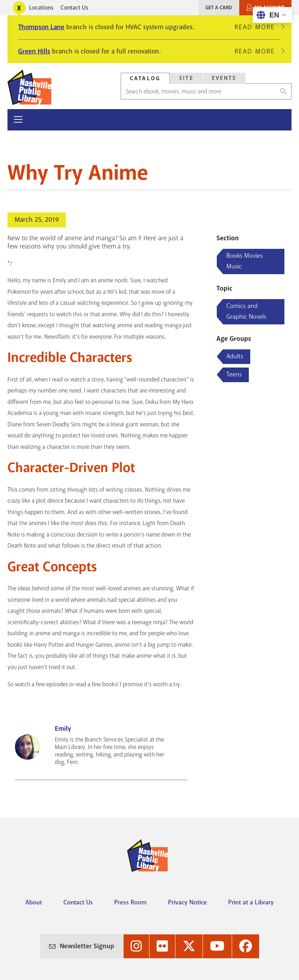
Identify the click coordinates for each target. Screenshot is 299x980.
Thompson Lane (41, 27)
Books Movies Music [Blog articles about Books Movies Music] (245, 261)
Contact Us (74, 8)
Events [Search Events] (224, 78)
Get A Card (219, 8)
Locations (41, 8)
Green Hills (34, 51)
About (34, 902)
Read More (258, 27)
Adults (235, 356)
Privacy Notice (187, 902)
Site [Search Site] (186, 78)
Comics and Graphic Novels (246, 311)
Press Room (130, 902)
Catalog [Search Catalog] (145, 78)
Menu (37, 120)
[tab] (145, 78)
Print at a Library (251, 902)
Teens (234, 374)
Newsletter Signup (87, 946)
